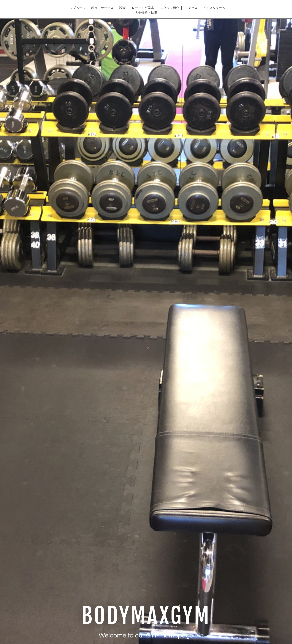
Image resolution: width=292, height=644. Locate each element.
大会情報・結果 (146, 13)
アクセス (191, 8)
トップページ (76, 8)
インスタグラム (214, 8)
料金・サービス (102, 8)
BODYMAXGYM (146, 616)
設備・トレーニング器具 (137, 8)
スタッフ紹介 (169, 8)
